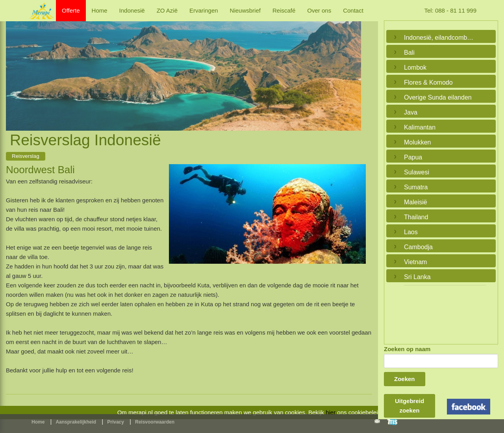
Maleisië (416, 202)
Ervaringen (204, 10)
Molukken (417, 142)
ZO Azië (167, 10)
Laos (411, 232)
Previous (14, 67)
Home (100, 10)
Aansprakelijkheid (76, 422)
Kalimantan (420, 127)
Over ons (319, 10)
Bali (409, 53)
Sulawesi (417, 172)
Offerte (71, 10)
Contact (353, 10)
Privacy (116, 422)
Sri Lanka (417, 277)
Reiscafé (284, 10)
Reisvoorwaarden (155, 422)
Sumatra (416, 187)
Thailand (416, 217)
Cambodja (418, 247)
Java (411, 112)
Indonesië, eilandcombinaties (439, 38)
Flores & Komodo (428, 82)
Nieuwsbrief (245, 10)
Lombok (415, 68)
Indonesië (132, 10)
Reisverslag (26, 156)
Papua (413, 157)
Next (353, 67)
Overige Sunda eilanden (438, 97)
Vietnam (415, 262)
